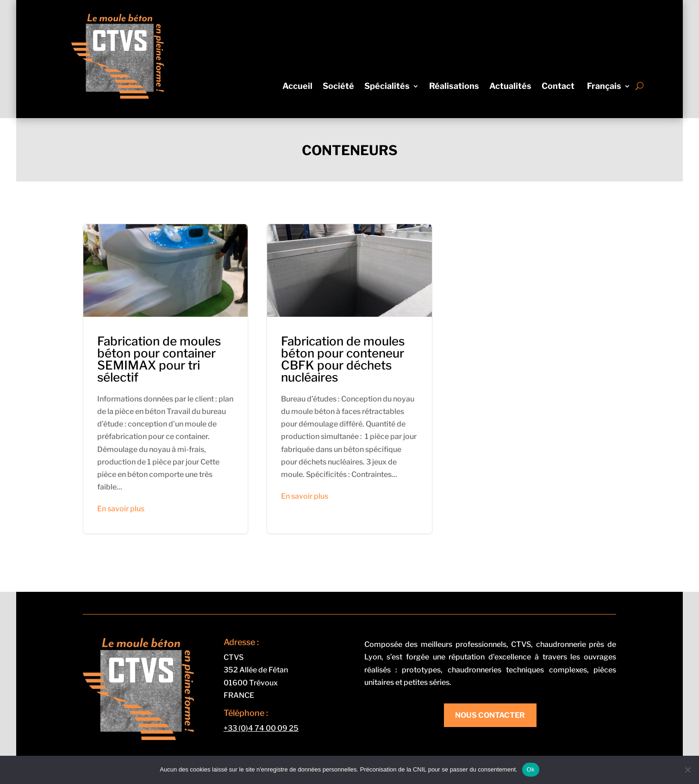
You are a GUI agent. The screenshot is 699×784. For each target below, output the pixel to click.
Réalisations (454, 87)
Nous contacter (490, 715)
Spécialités (387, 87)
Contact (558, 87)
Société (338, 87)
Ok (531, 769)
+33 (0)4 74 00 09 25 (261, 728)
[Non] (687, 770)
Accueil (297, 87)
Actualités (510, 87)
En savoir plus (121, 509)
